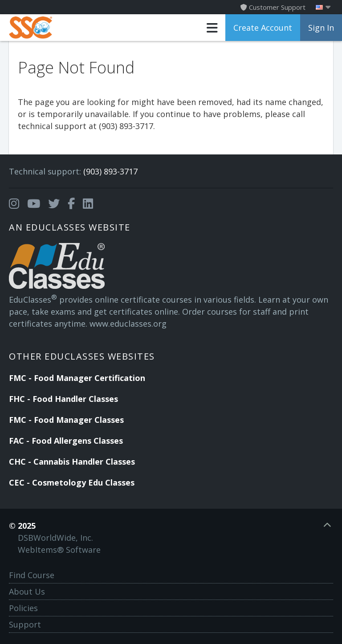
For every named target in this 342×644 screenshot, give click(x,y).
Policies (23, 608)
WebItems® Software (59, 550)
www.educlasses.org (128, 324)
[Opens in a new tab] (14, 204)
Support (25, 624)
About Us (27, 591)
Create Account (263, 28)
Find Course (32, 575)
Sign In (321, 28)
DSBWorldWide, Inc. (55, 538)
